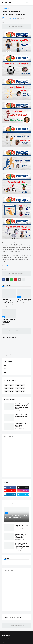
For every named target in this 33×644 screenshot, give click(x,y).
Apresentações (6, 639)
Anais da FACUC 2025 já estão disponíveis (24, 300)
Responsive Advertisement (17, 26)
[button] (2, 3)
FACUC (9, 3)
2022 (6, 391)
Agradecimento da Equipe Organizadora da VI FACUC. (21, 536)
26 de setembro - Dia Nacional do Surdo (21, 526)
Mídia (3, 642)
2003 (23, 385)
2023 (5, 372)
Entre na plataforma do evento (12, 617)
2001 (12, 385)
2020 (23, 388)
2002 (17, 385)
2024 (5, 369)
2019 (17, 388)
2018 (12, 388)
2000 (6, 385)
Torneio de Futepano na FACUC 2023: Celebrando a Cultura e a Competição (22, 546)
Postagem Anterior (8, 355)
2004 (6, 388)
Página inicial (5, 8)
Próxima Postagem (25, 355)
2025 (5, 366)
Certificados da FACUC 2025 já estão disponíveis (9, 321)
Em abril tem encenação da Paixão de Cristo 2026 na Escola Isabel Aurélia (8, 302)
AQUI (8, 266)
